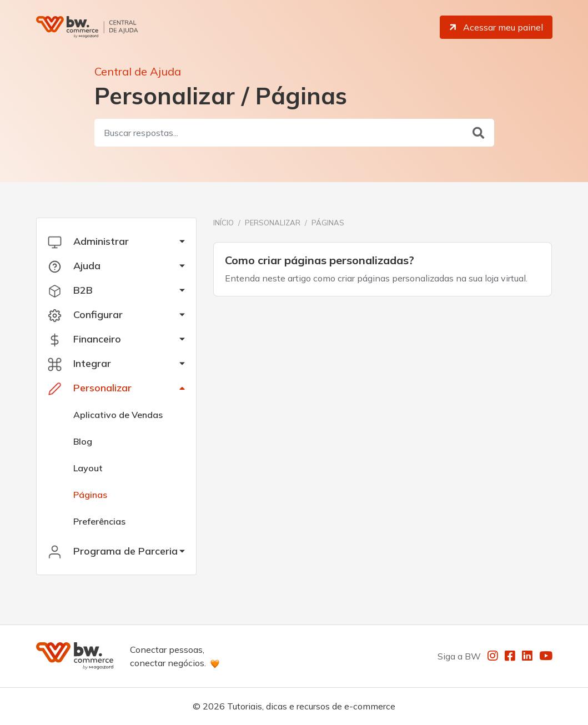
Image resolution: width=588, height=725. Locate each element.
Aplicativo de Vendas (118, 415)
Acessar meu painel (495, 27)
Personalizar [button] (90, 388)
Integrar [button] (79, 364)
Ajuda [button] (74, 266)
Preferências (99, 521)
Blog (83, 441)
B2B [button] (70, 290)
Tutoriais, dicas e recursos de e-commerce (311, 706)
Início (223, 223)
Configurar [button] (85, 315)
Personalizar (273, 223)
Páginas (90, 495)
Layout (88, 468)
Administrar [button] (88, 241)
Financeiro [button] (84, 339)
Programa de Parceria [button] (113, 551)
